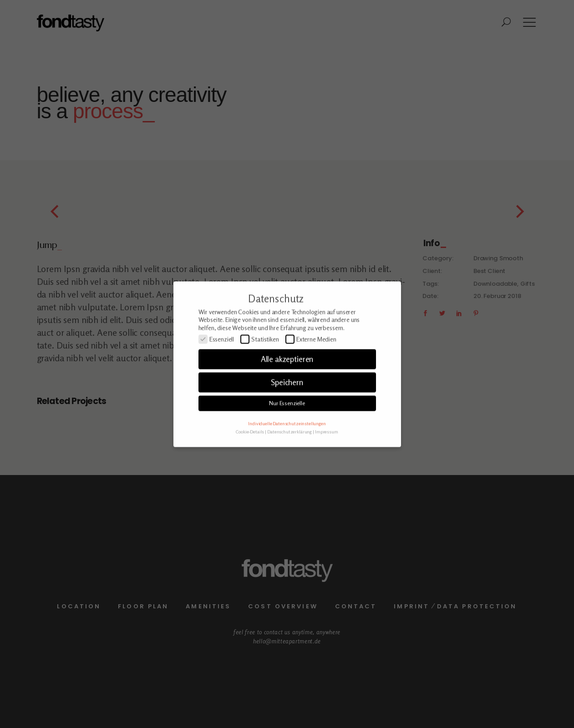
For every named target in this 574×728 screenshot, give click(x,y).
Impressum (327, 445)
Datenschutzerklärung (290, 445)
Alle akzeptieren (287, 373)
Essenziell (216, 353)
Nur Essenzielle (287, 417)
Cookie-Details (250, 445)
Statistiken (260, 353)
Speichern (287, 396)
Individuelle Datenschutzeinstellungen (287, 437)
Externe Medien (311, 353)
